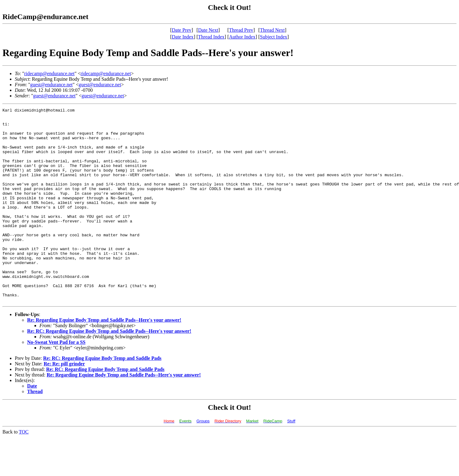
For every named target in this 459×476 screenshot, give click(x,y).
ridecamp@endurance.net (49, 73)
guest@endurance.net (51, 85)
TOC (24, 471)
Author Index (242, 37)
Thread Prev (241, 30)
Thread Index (211, 37)
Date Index (183, 37)
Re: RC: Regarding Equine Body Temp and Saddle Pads (102, 397)
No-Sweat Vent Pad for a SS (56, 381)
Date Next (208, 30)
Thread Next (272, 30)
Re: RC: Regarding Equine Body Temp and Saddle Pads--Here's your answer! (109, 370)
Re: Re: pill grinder (64, 403)
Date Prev (182, 30)
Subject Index (274, 37)
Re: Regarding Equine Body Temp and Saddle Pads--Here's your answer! (104, 359)
